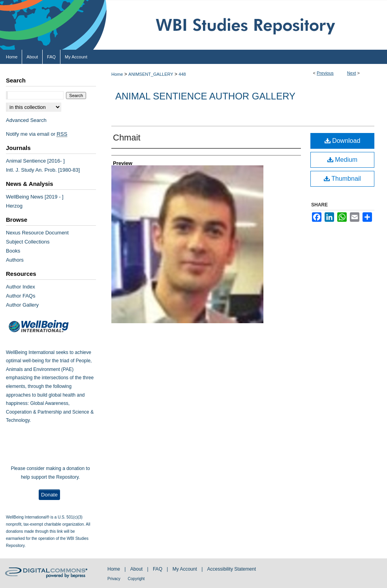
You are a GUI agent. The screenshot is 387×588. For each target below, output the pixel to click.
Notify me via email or (37, 134)
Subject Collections (28, 242)
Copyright (136, 579)
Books (13, 251)
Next (352, 73)
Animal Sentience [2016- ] (35, 161)
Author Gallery (22, 305)
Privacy (115, 579)
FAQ (158, 569)
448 (182, 74)
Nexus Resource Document (37, 233)
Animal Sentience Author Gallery (205, 96)
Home (117, 74)
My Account (185, 569)
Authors (15, 260)
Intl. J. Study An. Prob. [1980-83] (43, 170)
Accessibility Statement (232, 569)
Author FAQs (21, 296)
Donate (49, 495)
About (137, 569)
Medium (342, 160)
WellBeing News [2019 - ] (35, 197)
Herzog (14, 206)
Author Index (21, 287)
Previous (325, 73)
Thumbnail (342, 179)
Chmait (127, 138)
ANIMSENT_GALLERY (151, 74)
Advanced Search (26, 120)
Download (343, 141)
